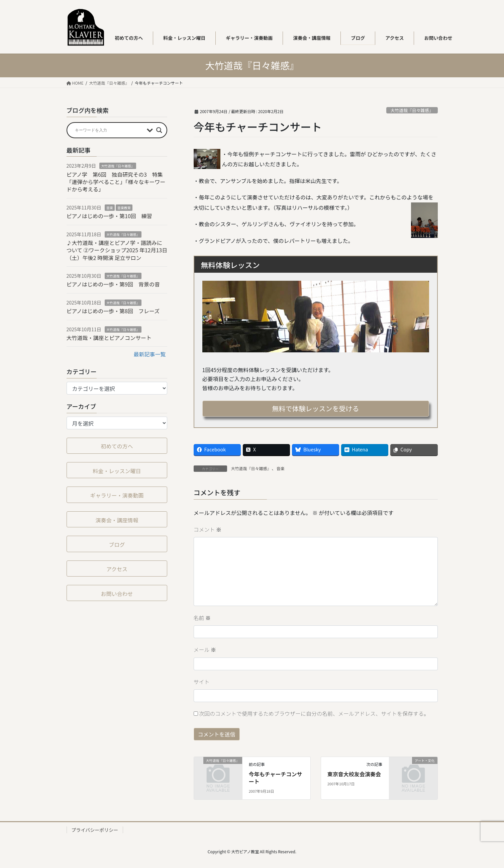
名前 (202, 618)
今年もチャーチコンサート (276, 778)
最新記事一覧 (149, 354)
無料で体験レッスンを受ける (316, 408)
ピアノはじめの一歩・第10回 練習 (109, 216)
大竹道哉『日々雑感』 (412, 110)
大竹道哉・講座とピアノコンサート (109, 338)
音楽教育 (124, 208)
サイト (202, 682)
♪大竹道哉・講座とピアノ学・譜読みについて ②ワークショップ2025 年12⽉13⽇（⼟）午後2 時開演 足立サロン (117, 250)
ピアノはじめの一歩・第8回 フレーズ (113, 311)
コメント (208, 529)
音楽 (281, 468)
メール (205, 649)
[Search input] (109, 130)
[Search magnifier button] (159, 130)
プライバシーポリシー (95, 830)
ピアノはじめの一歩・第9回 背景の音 (113, 284)
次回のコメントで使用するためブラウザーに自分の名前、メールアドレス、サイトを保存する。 (314, 713)
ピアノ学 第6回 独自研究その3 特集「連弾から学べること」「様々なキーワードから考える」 (116, 182)
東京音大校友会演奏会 (354, 774)
